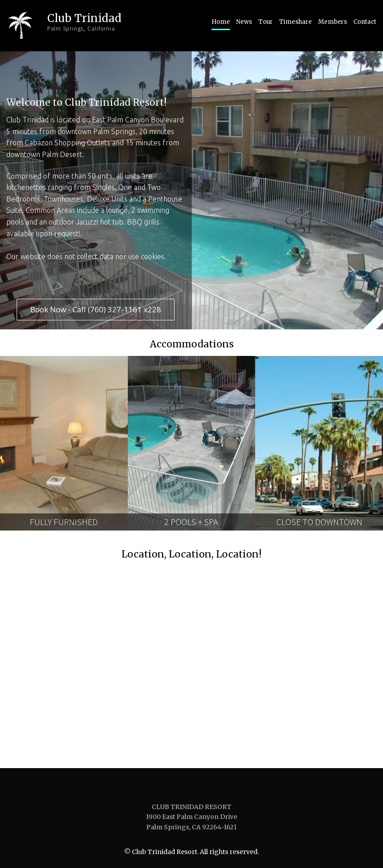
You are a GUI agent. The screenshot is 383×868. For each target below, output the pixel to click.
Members (333, 22)
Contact (365, 22)
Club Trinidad (85, 18)
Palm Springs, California (82, 28)
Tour (266, 22)
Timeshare (295, 22)
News (244, 22)
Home (221, 22)
